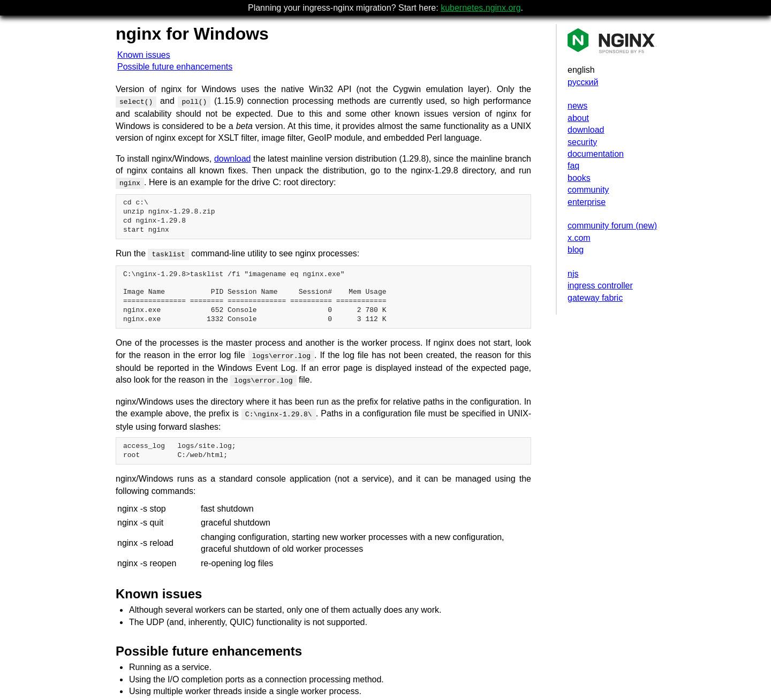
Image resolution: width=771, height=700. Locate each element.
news (577, 106)
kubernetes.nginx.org (481, 8)
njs (573, 274)
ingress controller (600, 286)
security (582, 142)
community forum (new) (612, 226)
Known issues (144, 55)
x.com (579, 238)
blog (576, 250)
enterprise (587, 202)
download (586, 130)
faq (573, 166)
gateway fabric (595, 298)
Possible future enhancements (175, 67)
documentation (596, 154)
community (588, 190)
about (578, 118)
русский (583, 82)
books (579, 178)
